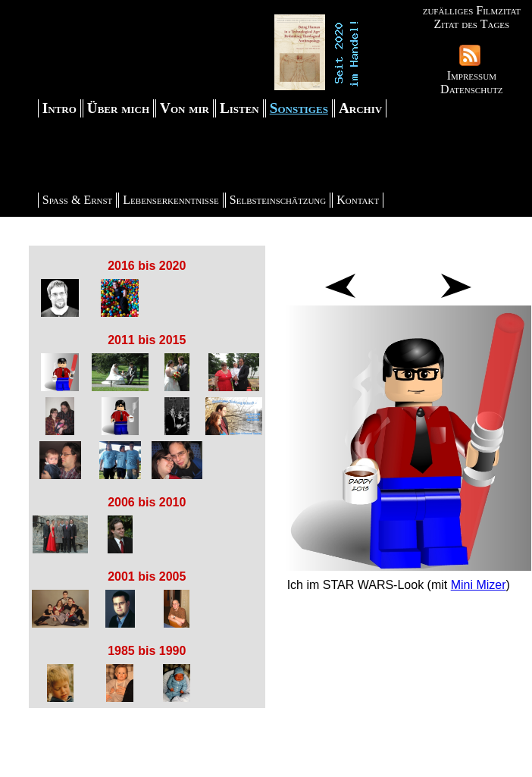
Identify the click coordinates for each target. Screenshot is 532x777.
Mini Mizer (479, 585)
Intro (59, 108)
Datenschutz (471, 89)
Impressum (472, 75)
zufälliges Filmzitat (472, 10)
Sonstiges (299, 108)
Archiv (360, 108)
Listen (239, 108)
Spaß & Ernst (78, 200)
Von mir (185, 108)
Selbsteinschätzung (278, 200)
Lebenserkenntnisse (171, 200)
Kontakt (358, 200)
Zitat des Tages (471, 24)
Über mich (118, 108)
